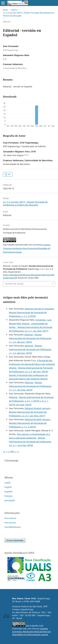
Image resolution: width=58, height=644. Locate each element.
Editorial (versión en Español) (39, 309)
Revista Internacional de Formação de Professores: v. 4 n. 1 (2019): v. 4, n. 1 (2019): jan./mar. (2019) (31, 401)
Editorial (29, 335)
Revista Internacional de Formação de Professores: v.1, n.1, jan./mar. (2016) (30, 386)
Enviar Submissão (15, 540)
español (8, 491)
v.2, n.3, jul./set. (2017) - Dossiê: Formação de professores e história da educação (29, 14)
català (7, 483)
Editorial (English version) (38, 408)
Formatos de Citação (14, 284)
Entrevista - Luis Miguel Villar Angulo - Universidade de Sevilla (30, 323)
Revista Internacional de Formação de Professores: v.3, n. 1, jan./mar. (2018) (30, 442)
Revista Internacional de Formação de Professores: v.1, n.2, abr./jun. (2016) (30, 338)
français (8, 496)
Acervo (14, 10)
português (10, 500)
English (8, 487)
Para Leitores (10, 518)
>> (18, 452)
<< (4, 452)
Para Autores (10, 523)
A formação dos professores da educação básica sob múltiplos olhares (32, 364)
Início (5, 10)
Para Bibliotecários (13, 527)
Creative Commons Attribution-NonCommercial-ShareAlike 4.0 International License (27, 248)
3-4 (9, 174)
